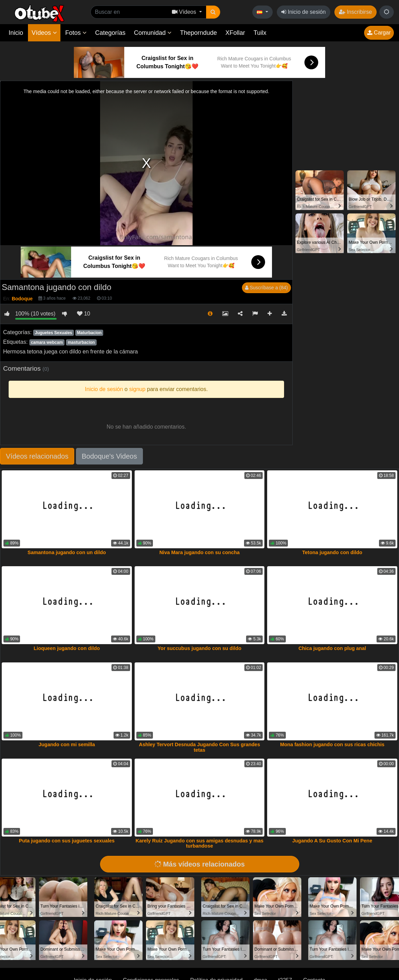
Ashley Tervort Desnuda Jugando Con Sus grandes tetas (200, 747)
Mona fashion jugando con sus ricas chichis (332, 744)
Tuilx (260, 33)
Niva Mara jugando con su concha (200, 552)
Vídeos (44, 33)
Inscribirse (355, 12)
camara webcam (47, 342)
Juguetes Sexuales (53, 333)
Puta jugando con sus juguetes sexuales (67, 841)
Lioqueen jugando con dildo (67, 648)
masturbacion (81, 342)
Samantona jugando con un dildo (67, 552)
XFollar (235, 33)
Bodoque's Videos (109, 456)
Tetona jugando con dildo (332, 552)
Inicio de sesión (304, 12)
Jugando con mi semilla (67, 744)
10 (84, 314)
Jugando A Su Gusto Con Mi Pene (332, 841)
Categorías (110, 33)
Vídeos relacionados (37, 456)
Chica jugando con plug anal (332, 648)
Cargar (379, 33)
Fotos (76, 33)
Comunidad (153, 33)
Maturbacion (89, 333)
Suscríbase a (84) (266, 288)
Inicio (16, 33)
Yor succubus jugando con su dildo (200, 648)
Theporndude (199, 33)
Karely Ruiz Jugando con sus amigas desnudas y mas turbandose (199, 843)
